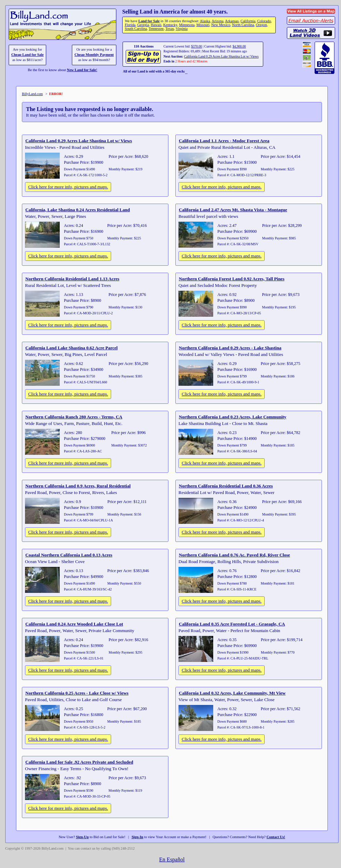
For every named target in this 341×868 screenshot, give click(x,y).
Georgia (143, 25)
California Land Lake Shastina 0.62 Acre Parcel (72, 348)
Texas (169, 29)
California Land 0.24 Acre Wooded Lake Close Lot (74, 624)
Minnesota (187, 25)
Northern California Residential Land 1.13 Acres (72, 279)
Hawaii (156, 25)
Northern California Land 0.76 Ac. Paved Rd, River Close (234, 555)
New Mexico (221, 25)
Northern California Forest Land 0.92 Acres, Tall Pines (232, 279)
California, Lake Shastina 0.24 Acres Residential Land (78, 210)
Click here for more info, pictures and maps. (68, 187)
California (248, 21)
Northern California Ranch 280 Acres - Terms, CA (74, 417)
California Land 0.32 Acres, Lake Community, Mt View (232, 693)
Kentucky (170, 25)
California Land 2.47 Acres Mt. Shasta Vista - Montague (233, 210)
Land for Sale (149, 21)
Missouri (203, 25)
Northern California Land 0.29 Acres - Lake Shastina (230, 348)
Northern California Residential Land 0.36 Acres (226, 486)
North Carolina (243, 25)
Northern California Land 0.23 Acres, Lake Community (233, 417)
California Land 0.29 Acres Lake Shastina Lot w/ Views (221, 56)
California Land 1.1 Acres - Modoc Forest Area (224, 141)
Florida (130, 25)
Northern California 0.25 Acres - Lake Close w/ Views (77, 693)
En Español (172, 860)
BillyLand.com (32, 94)
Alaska (205, 21)
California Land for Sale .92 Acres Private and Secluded (79, 762)
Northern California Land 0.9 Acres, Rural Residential (78, 486)
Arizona (217, 21)
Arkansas (232, 21)
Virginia (182, 29)
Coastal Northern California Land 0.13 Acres (69, 555)
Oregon (261, 25)
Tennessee (156, 29)
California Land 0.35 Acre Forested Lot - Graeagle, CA (232, 624)
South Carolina (136, 29)
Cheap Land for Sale (27, 55)
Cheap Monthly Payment (94, 55)
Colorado (264, 21)
